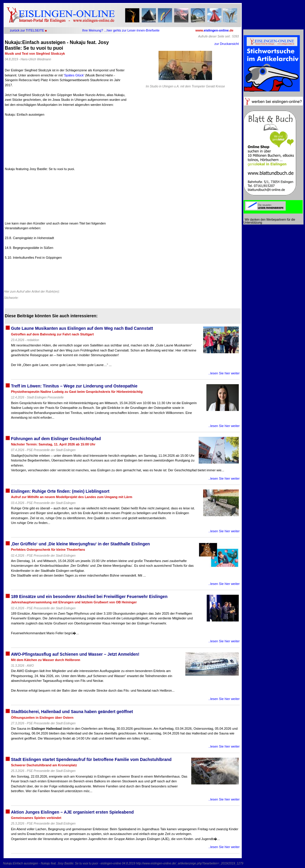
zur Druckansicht (227, 44)
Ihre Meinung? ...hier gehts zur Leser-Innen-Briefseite (121, 30)
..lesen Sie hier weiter (224, 373)
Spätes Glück (74, 75)
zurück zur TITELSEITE (27, 30)
